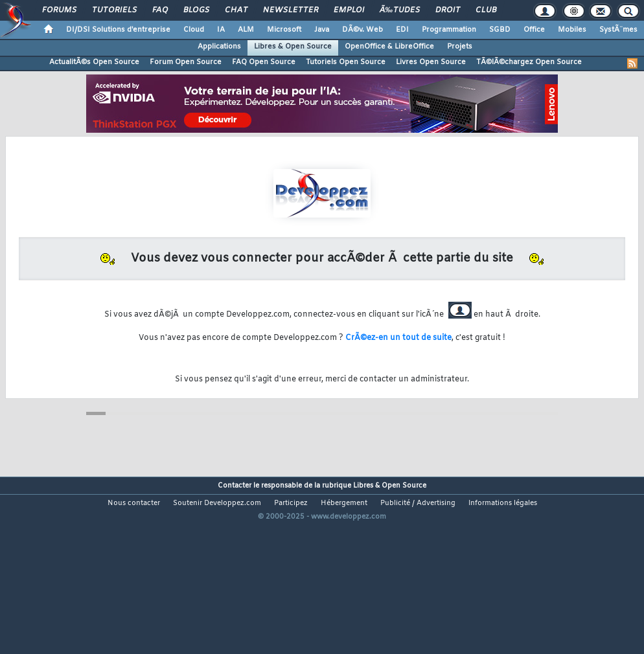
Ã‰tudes (400, 10)
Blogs (196, 10)
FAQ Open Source (264, 62)
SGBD (500, 30)
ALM (246, 30)
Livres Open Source (431, 62)
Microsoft (284, 30)
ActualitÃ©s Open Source (94, 62)
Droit (448, 10)
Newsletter (291, 10)
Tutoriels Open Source (346, 62)
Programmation (449, 30)
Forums (59, 10)
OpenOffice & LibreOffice (389, 47)
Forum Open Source (186, 62)
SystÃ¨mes (618, 30)
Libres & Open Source (293, 47)
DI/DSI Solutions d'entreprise (118, 30)
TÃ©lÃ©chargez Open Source (529, 62)
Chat (236, 10)
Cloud (194, 30)
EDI (402, 30)
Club (486, 10)
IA (221, 30)
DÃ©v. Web (362, 30)
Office (534, 30)
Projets (460, 47)
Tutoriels (114, 10)
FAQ (160, 10)
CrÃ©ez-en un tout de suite (398, 338)
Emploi (349, 10)
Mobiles (572, 30)
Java (322, 30)
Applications (219, 47)
